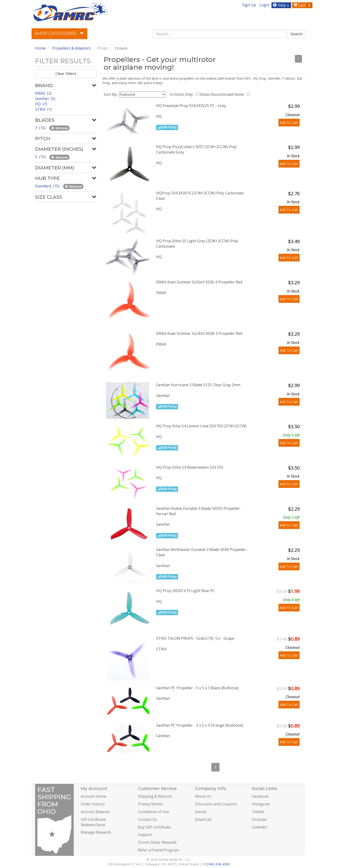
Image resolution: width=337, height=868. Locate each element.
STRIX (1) (43, 109)
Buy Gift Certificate (154, 827)
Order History (93, 804)
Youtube (259, 819)
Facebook (260, 796)
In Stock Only (182, 94)
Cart (303, 5)
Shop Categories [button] (59, 33)
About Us (203, 796)
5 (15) (41, 157)
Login (264, 5)
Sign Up (249, 5)
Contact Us (147, 819)
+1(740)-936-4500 (216, 864)
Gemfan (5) (45, 99)
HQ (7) (41, 104)
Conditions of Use (154, 812)
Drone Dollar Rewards (157, 842)
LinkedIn (259, 827)
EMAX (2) (43, 93)
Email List (203, 819)
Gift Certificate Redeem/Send (93, 822)
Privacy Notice (150, 804)
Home (40, 48)
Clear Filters (66, 74)
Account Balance (95, 812)
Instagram (261, 804)
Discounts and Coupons (216, 804)
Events (201, 812)
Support (145, 835)
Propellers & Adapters (71, 48)
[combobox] (220, 34)
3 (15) (41, 128)
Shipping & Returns (155, 796)
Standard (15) (48, 186)
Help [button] (282, 5)
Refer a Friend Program (158, 850)
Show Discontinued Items (223, 94)
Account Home (93, 796)
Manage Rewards (96, 832)
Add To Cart (289, 123)
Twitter (258, 812)
